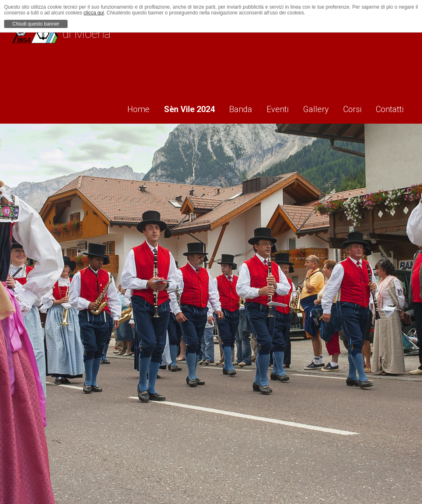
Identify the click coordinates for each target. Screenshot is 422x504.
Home (123, 108)
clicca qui (94, 13)
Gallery (312, 108)
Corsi (351, 108)
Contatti (391, 108)
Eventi (271, 108)
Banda (231, 108)
